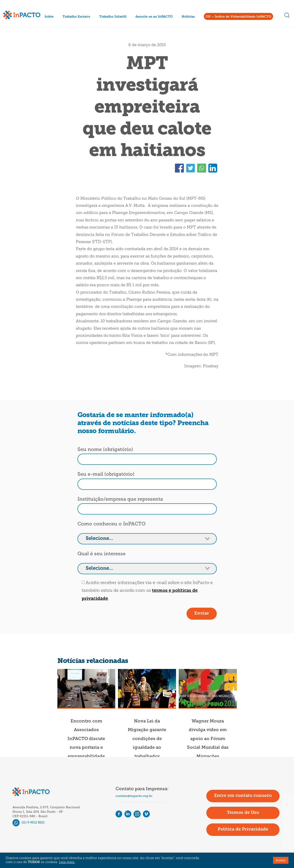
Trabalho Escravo (76, 17)
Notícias (188, 17)
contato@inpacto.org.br (134, 796)
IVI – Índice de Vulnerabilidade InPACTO (238, 17)
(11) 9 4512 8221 (29, 822)
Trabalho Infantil (113, 17)
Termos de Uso (243, 813)
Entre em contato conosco (243, 796)
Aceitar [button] (281, 860)
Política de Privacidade (243, 829)
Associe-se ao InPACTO (154, 17)
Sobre (49, 17)
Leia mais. (67, 862)
